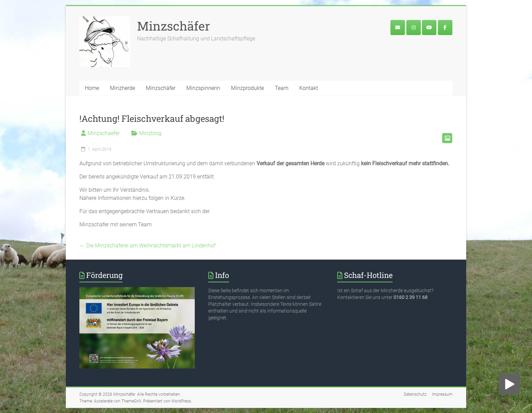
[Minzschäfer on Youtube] (429, 27)
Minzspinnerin (203, 88)
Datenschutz (415, 394)
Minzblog (150, 133)
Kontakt (309, 88)
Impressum (442, 394)
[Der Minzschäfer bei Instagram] (414, 27)
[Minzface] (445, 27)
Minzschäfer (174, 26)
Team (282, 88)
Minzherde (122, 88)
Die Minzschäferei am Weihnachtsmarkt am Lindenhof (147, 246)
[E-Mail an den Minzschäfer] (398, 27)
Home (92, 88)
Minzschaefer (104, 133)
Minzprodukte (248, 88)
